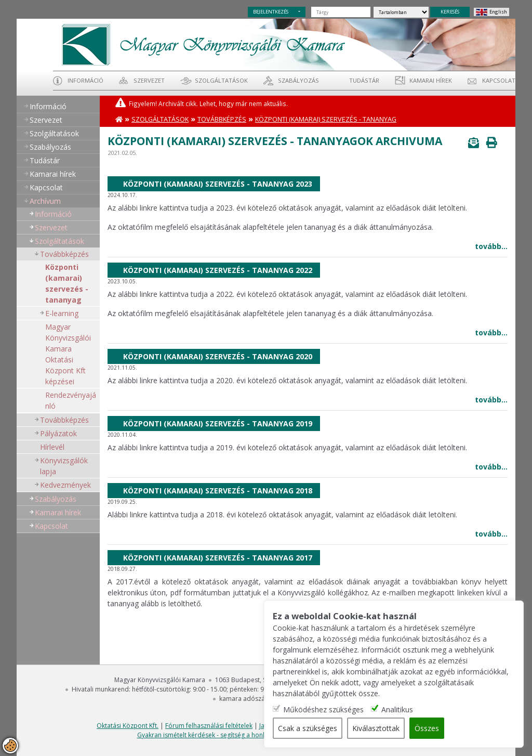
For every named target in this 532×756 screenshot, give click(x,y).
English (498, 12)
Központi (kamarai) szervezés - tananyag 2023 (218, 184)
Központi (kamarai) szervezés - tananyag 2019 (218, 423)
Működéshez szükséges (323, 709)
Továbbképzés (64, 254)
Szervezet (149, 80)
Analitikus (397, 709)
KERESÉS (450, 12)
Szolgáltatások (221, 80)
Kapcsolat (499, 80)
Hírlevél (52, 447)
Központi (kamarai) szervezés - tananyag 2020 (218, 356)
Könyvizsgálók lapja (64, 466)
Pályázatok (58, 433)
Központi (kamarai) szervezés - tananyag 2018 (218, 491)
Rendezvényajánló (71, 400)
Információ (85, 80)
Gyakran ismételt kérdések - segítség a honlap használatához (227, 735)
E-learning (62, 313)
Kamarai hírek (431, 80)
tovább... (491, 246)
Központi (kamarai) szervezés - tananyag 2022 (218, 270)
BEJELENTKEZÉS (271, 12)
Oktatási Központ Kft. (128, 726)
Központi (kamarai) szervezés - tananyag (67, 283)
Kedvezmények (65, 485)
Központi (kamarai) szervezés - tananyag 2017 (218, 558)
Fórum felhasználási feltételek (209, 726)
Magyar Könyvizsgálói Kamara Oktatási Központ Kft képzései (68, 354)
